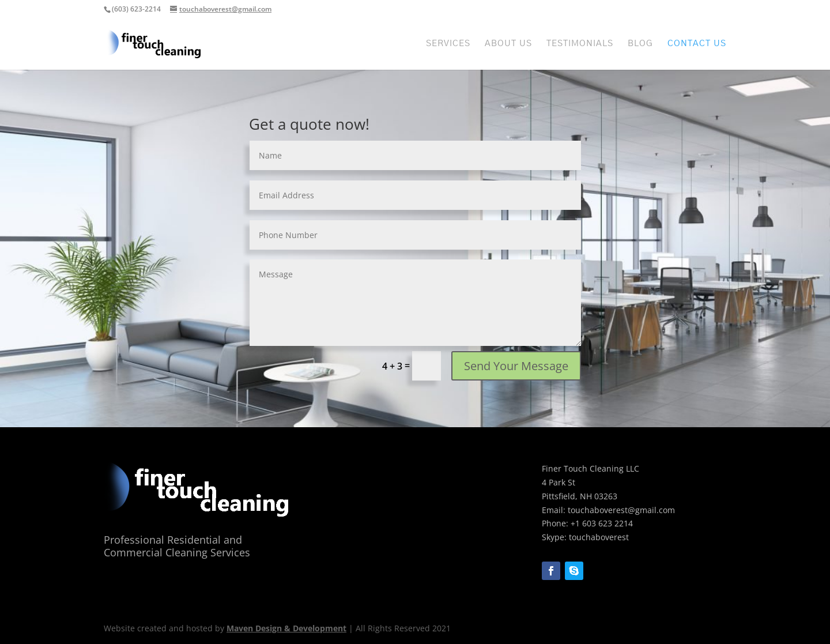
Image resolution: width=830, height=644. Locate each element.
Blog (640, 44)
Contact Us (697, 44)
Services (448, 44)
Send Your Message (516, 366)
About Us (508, 44)
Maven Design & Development (286, 628)
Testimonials (580, 44)
